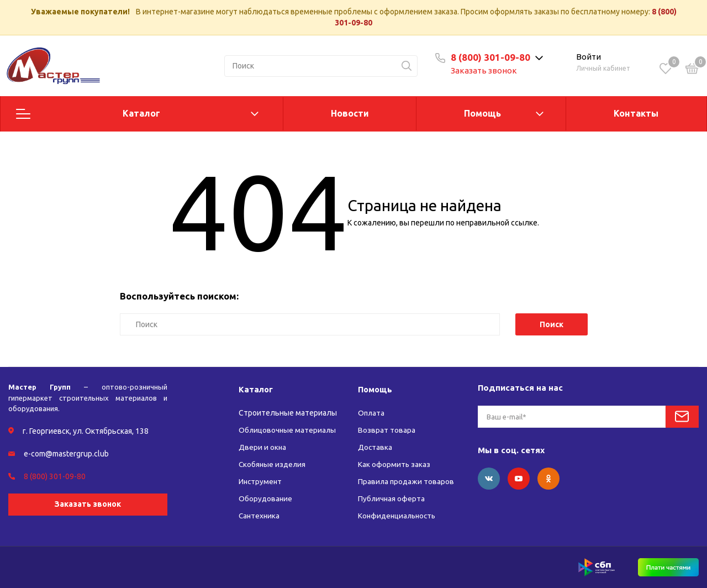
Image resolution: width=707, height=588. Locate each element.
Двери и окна (263, 447)
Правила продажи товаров (407, 481)
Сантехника (260, 516)
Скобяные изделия (273, 464)
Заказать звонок (484, 70)
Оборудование (266, 498)
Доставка (375, 447)
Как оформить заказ (394, 464)
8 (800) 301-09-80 (490, 57)
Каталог (141, 113)
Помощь (482, 113)
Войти (589, 57)
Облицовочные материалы (288, 430)
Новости (350, 113)
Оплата (372, 413)
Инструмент (261, 481)
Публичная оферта (392, 498)
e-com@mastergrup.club (66, 454)
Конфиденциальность (399, 516)
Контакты (636, 113)
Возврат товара (387, 430)
